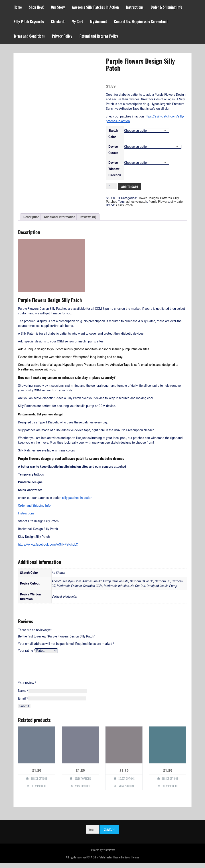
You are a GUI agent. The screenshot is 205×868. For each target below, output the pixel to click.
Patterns (166, 198)
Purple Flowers (159, 202)
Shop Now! (36, 7)
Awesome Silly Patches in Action (95, 7)
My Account (99, 22)
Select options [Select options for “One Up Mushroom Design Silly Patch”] (127, 784)
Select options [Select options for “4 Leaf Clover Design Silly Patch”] (170, 784)
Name (23, 696)
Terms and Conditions (29, 36)
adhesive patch (137, 202)
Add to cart (130, 187)
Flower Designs (148, 198)
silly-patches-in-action (77, 498)
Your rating (27, 651)
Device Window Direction (115, 169)
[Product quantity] (112, 186)
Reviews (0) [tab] (88, 217)
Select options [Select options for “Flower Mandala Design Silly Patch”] (39, 784)
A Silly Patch (124, 205)
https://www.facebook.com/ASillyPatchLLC (48, 544)
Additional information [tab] (60, 217)
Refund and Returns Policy (99, 36)
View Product (39, 791)
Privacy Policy (62, 36)
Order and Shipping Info (34, 506)
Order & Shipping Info (166, 7)
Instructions (135, 7)
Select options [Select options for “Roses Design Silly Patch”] (83, 784)
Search (109, 835)
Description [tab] (31, 217)
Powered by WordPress (102, 855)
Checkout (58, 22)
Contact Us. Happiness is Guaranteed (141, 22)
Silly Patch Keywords (29, 22)
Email (23, 704)
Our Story (58, 7)
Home (18, 7)
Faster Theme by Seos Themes (122, 862)
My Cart (77, 22)
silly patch (178, 202)
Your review (27, 688)
